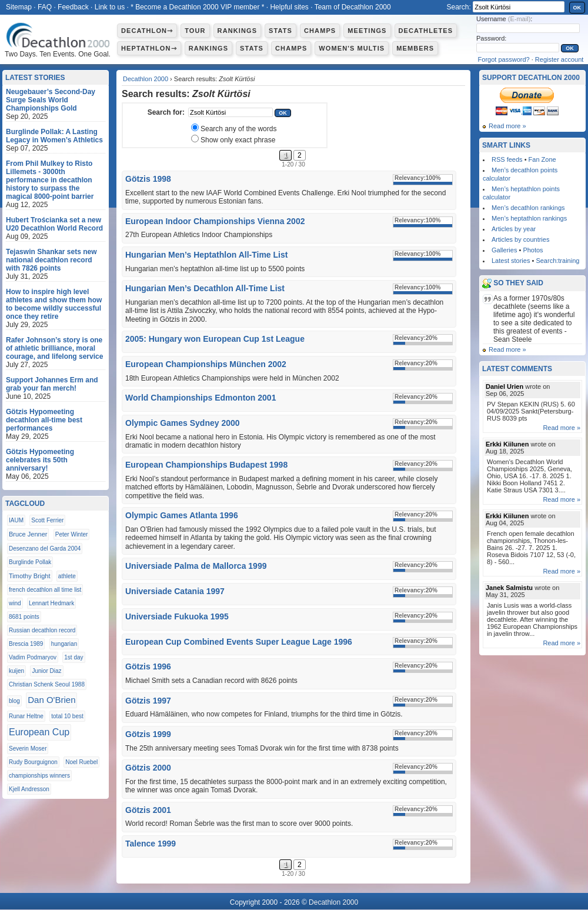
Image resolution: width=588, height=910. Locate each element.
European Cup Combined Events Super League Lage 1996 (239, 642)
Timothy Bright (30, 576)
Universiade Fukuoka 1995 (177, 616)
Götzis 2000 (148, 768)
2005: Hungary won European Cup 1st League (215, 339)
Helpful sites (289, 7)
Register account (559, 59)
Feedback (73, 7)
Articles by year (514, 229)
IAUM (16, 520)
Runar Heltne (26, 716)
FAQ (45, 7)
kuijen (16, 671)
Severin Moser (28, 749)
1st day (73, 657)
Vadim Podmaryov (33, 657)
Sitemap (19, 7)
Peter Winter (72, 534)
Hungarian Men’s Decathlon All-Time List (205, 288)
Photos (533, 250)
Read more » (507, 126)
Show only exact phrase (238, 140)
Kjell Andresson (29, 789)
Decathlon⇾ (147, 31)
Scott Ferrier (47, 520)
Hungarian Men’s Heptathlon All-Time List (206, 255)
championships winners (39, 776)
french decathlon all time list (45, 590)
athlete (67, 576)
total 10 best (67, 716)
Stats (280, 31)
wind (15, 603)
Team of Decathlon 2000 (353, 7)
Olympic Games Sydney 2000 (183, 423)
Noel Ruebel (81, 762)
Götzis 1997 (148, 701)
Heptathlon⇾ (149, 48)
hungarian (64, 644)
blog (14, 701)
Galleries (504, 250)
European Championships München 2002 (206, 364)
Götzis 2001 (148, 810)
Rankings (237, 31)
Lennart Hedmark (51, 603)
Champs (320, 31)
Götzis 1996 (148, 666)
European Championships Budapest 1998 (206, 465)
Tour (195, 31)
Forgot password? (504, 59)
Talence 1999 (151, 844)
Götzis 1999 (148, 734)
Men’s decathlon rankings (528, 208)
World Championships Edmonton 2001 (201, 398)
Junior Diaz (46, 671)
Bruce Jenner (28, 534)
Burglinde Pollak (30, 562)
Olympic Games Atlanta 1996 (182, 515)
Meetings (367, 31)
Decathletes (426, 31)
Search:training (557, 261)
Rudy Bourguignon (33, 762)
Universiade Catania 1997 (175, 591)
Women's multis (352, 48)
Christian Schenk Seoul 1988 (47, 684)
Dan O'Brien (51, 700)
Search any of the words (238, 129)
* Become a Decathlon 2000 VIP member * (197, 7)
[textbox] (230, 112)
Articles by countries (520, 239)
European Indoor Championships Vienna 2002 (215, 221)
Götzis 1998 (148, 179)
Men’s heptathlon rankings (529, 218)
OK (577, 8)
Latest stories (511, 261)
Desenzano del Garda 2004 (45, 549)
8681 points (24, 617)
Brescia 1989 (26, 644)
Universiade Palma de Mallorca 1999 (196, 566)
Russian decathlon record (42, 630)
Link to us (110, 7)
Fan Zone (542, 159)
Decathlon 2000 (146, 79)
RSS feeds (507, 159)
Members (415, 48)
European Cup (39, 732)
